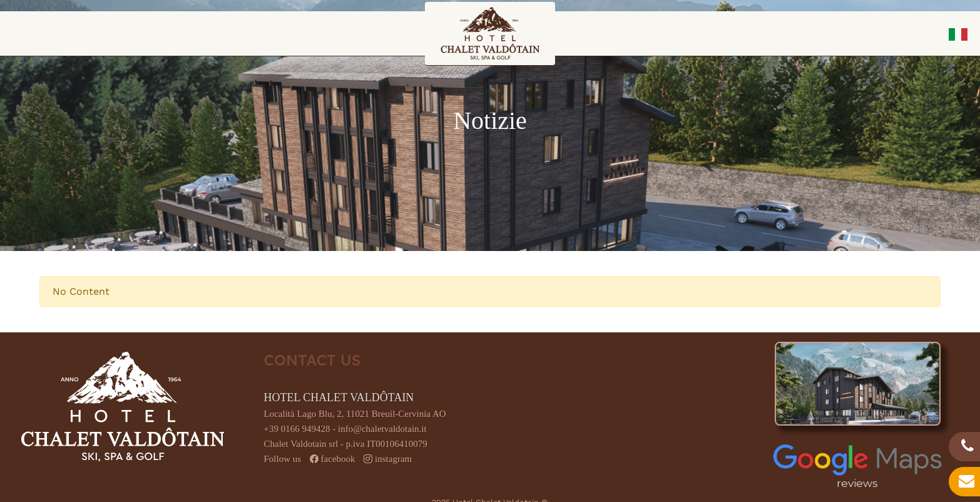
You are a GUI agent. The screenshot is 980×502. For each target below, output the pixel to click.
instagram (393, 459)
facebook (338, 459)
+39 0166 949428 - (301, 429)
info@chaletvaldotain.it (382, 429)
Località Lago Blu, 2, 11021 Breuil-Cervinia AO (355, 414)
